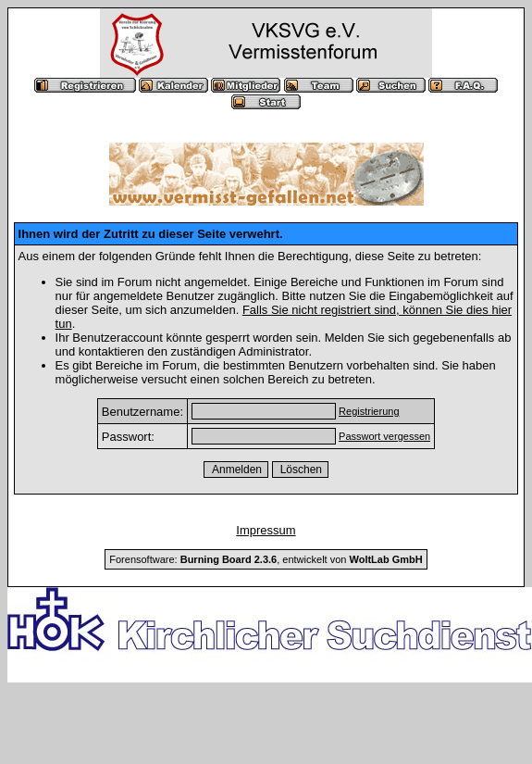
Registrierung (369, 411)
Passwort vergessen (384, 436)
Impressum (266, 530)
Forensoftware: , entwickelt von (266, 559)
